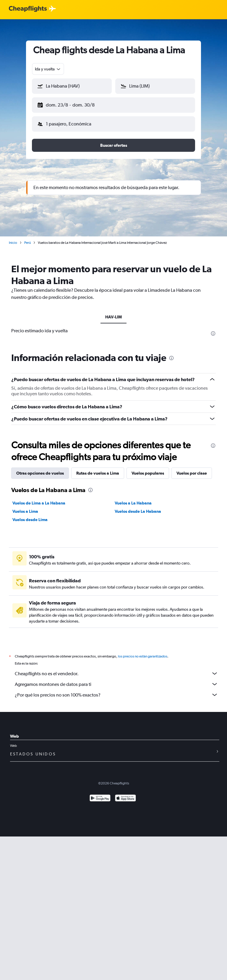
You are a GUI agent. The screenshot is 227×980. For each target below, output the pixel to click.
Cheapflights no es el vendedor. (116, 669)
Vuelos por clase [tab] (192, 468)
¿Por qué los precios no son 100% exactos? (116, 690)
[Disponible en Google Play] (100, 794)
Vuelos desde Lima (30, 515)
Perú (27, 238)
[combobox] (48, 69)
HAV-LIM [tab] (113, 312)
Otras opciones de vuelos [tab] (40, 468)
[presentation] (213, 329)
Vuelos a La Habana (133, 498)
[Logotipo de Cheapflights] (28, 9)
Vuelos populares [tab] (148, 468)
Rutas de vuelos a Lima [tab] (98, 468)
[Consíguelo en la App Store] (125, 794)
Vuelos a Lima (25, 507)
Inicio (13, 238)
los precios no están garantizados (143, 652)
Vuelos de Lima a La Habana (39, 498)
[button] (69, 104)
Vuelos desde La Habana (138, 507)
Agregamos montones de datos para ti (116, 679)
